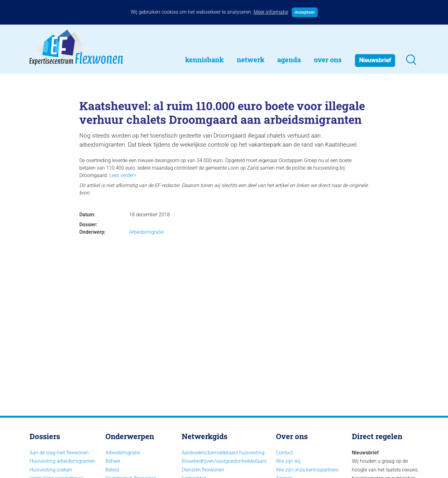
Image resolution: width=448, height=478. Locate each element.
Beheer (113, 461)
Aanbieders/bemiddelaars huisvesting (223, 453)
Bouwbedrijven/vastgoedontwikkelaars (224, 461)
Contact (285, 453)
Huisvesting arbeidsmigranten (62, 461)
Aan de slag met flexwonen (59, 453)
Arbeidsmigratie (146, 232)
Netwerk (251, 60)
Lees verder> (123, 175)
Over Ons (328, 60)
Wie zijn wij (288, 461)
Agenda (289, 60)
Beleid (112, 470)
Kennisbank (204, 60)
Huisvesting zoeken (51, 470)
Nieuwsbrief (375, 60)
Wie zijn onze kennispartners (307, 470)
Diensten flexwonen (203, 470)
